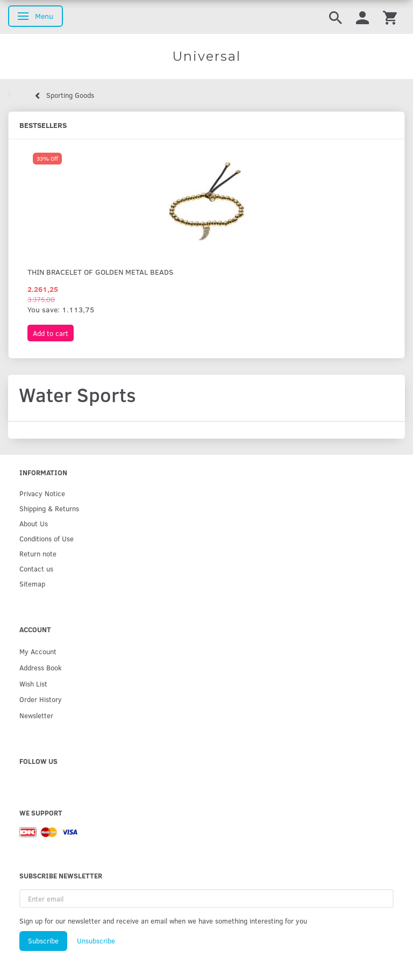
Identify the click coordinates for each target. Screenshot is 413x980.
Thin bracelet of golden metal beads (100, 272)
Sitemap (32, 584)
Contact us (36, 568)
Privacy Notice (42, 493)
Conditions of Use (47, 538)
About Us (34, 523)
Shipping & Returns (49, 508)
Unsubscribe (96, 941)
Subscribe (43, 941)
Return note (38, 553)
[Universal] (206, 56)
